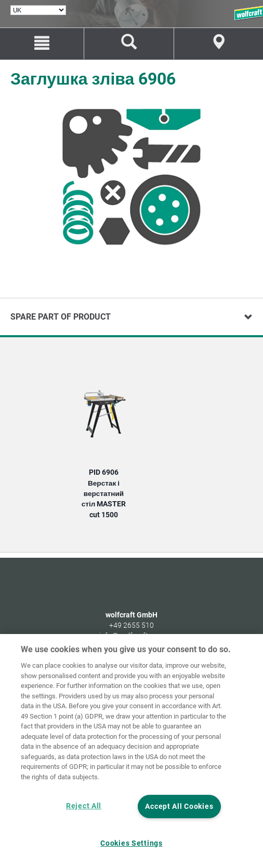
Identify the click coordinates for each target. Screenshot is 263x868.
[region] (131, 751)
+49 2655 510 (131, 625)
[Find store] (219, 44)
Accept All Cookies (179, 807)
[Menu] (42, 44)
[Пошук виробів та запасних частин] (129, 44)
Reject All (84, 806)
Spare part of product (61, 317)
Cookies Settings (131, 843)
